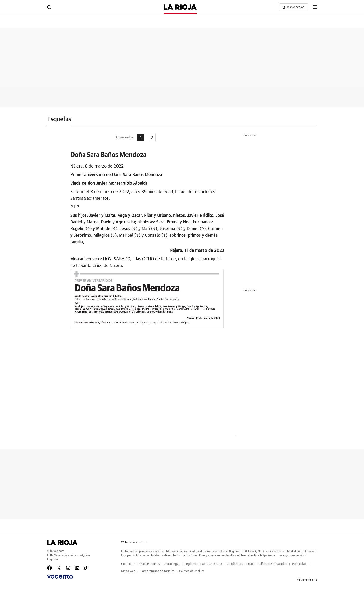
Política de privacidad (272, 564)
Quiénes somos (150, 564)
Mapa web (128, 571)
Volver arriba (307, 580)
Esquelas (59, 119)
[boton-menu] (315, 7)
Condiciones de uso (240, 564)
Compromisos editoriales (157, 571)
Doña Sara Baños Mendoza (108, 154)
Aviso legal (172, 564)
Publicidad (299, 564)
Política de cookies (192, 571)
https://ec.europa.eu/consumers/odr (283, 555)
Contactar (128, 564)
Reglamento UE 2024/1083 (203, 564)
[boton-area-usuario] (294, 7)
